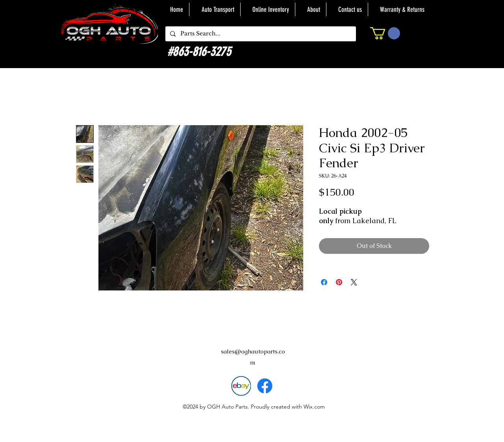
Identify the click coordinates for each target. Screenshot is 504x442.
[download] (241, 386)
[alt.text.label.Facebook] (265, 386)
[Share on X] (354, 282)
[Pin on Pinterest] (339, 282)
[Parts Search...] (260, 34)
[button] (385, 33)
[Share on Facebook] (324, 282)
